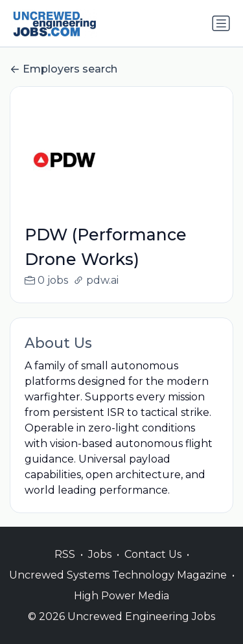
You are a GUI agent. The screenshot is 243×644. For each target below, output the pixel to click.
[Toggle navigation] (221, 23)
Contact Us (153, 568)
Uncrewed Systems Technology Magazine (118, 589)
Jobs (100, 568)
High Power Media (121, 609)
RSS (65, 568)
